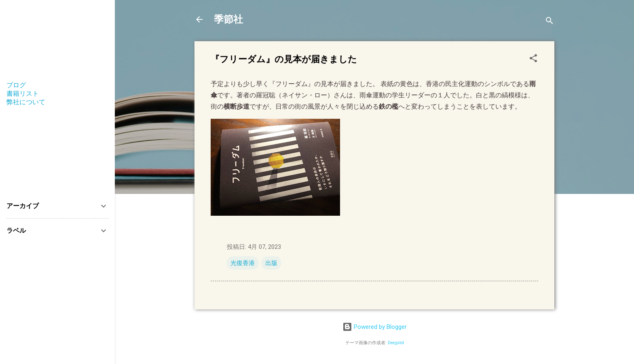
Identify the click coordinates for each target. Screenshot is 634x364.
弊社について (26, 102)
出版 (271, 263)
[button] (533, 60)
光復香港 (243, 263)
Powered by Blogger (375, 327)
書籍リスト (23, 94)
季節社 (228, 19)
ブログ (16, 85)
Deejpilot (396, 343)
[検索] (549, 22)
